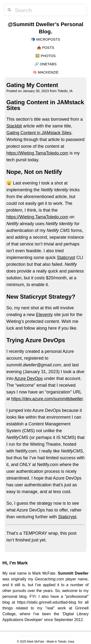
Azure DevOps (29, 378)
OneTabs (48, 64)
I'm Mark (19, 563)
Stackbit (14, 126)
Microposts (48, 39)
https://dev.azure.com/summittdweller (47, 399)
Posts (48, 48)
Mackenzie (48, 72)
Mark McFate (36, 642)
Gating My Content (32, 85)
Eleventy (44, 315)
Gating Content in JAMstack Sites (39, 133)
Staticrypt (66, 258)
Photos (48, 56)
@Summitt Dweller (31, 24)
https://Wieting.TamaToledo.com (37, 153)
